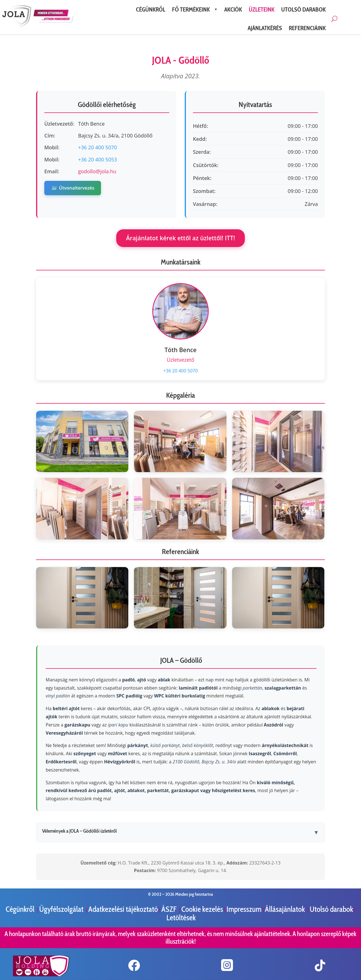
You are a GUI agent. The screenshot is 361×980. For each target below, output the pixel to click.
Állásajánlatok (286, 909)
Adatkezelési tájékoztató (123, 909)
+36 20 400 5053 (98, 159)
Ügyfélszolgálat (62, 909)
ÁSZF (170, 909)
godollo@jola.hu (97, 171)
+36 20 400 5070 (98, 147)
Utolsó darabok (331, 909)
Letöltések (181, 918)
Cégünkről (21, 909)
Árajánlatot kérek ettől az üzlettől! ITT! (181, 238)
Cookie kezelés (202, 909)
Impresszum (244, 909)
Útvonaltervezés (73, 188)
